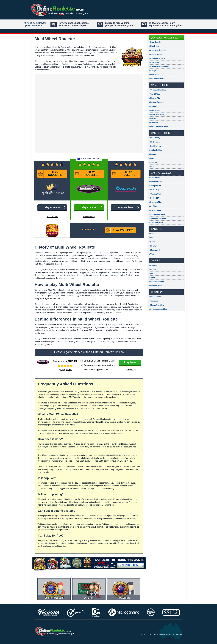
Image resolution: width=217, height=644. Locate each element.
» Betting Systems (156, 102)
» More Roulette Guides (159, 127)
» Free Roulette (155, 42)
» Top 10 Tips (154, 94)
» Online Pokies (155, 150)
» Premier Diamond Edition (160, 66)
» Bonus (152, 154)
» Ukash (152, 238)
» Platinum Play (155, 202)
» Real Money (154, 138)
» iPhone (153, 269)
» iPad (151, 273)
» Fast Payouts (155, 146)
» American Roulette (157, 50)
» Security (153, 162)
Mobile (155, 260)
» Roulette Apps (155, 286)
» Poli (151, 234)
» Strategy (153, 106)
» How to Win (154, 98)
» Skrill (152, 242)
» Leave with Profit (157, 114)
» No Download (155, 142)
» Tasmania (154, 301)
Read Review (89, 217)
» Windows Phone (156, 282)
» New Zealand (155, 297)
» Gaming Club (155, 194)
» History (153, 118)
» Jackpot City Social (158, 218)
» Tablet (152, 277)
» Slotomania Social (157, 214)
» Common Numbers (157, 90)
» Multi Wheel (154, 75)
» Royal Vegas (155, 190)
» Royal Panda (155, 210)
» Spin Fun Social (156, 222)
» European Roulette (157, 58)
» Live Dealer (154, 46)
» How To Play (155, 110)
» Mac (151, 158)
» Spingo (153, 71)
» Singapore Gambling (158, 309)
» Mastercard (154, 250)
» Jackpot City (155, 186)
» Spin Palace (154, 178)
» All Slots (153, 206)
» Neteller (153, 246)
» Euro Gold (154, 62)
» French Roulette (156, 54)
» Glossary (153, 123)
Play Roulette (167, 38)
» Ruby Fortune (155, 182)
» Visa (151, 254)
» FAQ (151, 166)
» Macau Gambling (157, 305)
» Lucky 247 (154, 198)
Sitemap (179, 634)
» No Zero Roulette (157, 79)
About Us (171, 634)
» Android (153, 265)
